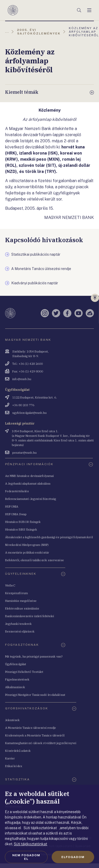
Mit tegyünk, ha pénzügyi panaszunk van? (34, 656)
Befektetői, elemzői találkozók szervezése (35, 560)
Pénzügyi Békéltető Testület (24, 672)
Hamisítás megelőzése (21, 601)
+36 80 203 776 (23, 405)
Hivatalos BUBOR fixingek (23, 522)
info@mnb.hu (22, 379)
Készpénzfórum (16, 593)
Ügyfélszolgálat (16, 664)
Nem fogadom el (26, 857)
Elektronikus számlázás (22, 608)
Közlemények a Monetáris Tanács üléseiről (35, 735)
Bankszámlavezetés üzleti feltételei (30, 616)
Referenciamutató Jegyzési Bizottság (31, 499)
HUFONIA (12, 506)
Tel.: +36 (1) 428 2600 (27, 364)
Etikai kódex (14, 766)
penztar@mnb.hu (24, 453)
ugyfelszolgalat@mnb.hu (29, 413)
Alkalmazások (15, 687)
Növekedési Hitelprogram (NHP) (27, 545)
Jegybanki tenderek (18, 624)
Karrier (10, 758)
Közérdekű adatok (18, 751)
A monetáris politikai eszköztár (27, 552)
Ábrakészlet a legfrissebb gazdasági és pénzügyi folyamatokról (49, 537)
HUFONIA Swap (16, 514)
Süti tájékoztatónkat (30, 844)
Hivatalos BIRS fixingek (21, 529)
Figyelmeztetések (17, 679)
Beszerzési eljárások (20, 631)
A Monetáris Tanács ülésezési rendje (31, 728)
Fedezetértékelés (17, 491)
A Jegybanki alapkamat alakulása (28, 483)
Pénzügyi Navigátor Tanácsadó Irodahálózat (35, 695)
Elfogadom (73, 857)
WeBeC (10, 585)
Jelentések (12, 720)
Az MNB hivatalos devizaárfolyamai (29, 476)
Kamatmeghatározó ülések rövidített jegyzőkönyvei (41, 743)
